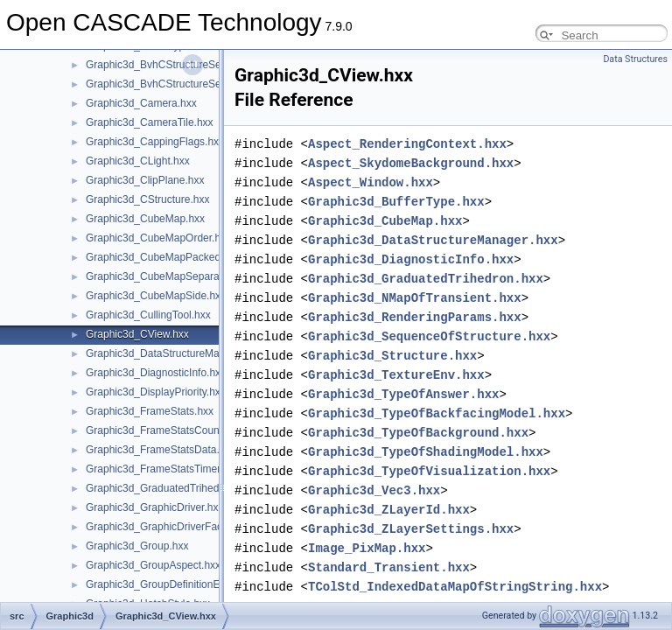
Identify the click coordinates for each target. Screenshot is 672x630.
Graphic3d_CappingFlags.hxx (155, 142)
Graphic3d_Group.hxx (137, 546)
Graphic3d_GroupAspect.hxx (153, 565)
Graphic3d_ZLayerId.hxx (389, 510)
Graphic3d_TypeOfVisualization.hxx (429, 471)
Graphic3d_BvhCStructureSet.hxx (164, 65)
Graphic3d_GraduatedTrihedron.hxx (170, 488)
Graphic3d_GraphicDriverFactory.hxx (172, 527)
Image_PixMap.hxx (367, 548)
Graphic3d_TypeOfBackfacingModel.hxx (437, 413)
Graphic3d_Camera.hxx (141, 103)
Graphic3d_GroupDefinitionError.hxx (170, 584)
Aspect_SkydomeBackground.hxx (411, 163)
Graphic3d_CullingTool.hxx (148, 315)
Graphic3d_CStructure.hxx (147, 199)
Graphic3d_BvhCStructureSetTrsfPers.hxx (184, 84)
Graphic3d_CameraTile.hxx (150, 122)
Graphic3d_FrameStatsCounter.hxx (168, 430)
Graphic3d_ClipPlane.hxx (145, 180)
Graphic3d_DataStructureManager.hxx (175, 353)
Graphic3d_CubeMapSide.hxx (156, 296)
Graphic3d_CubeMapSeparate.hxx (167, 276)
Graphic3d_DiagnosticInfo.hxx (156, 373)
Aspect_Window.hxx (371, 182)
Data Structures (635, 59)
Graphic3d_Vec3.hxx (374, 490)
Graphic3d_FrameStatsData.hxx (161, 450)
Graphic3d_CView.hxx (137, 334)
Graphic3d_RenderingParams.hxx (415, 317)
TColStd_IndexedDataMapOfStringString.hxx (455, 587)
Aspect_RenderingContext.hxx (407, 144)
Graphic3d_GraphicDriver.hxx (154, 507)
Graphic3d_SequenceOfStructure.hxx (429, 336)
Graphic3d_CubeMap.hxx (145, 219)
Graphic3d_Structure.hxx (392, 356)
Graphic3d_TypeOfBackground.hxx (418, 433)
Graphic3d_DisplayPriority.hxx (156, 392)
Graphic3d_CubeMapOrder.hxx (158, 238)
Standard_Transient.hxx (389, 567)
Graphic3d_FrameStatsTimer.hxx (163, 469)
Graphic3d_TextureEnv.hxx (396, 375)
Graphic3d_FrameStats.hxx (150, 411)
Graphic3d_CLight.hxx (138, 161)
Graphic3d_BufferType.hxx (396, 202)
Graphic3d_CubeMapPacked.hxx (163, 257)
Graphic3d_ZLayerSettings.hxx (411, 529)
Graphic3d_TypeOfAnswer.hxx (403, 394)
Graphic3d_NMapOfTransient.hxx (415, 298)
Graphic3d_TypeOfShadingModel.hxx (426, 452)
